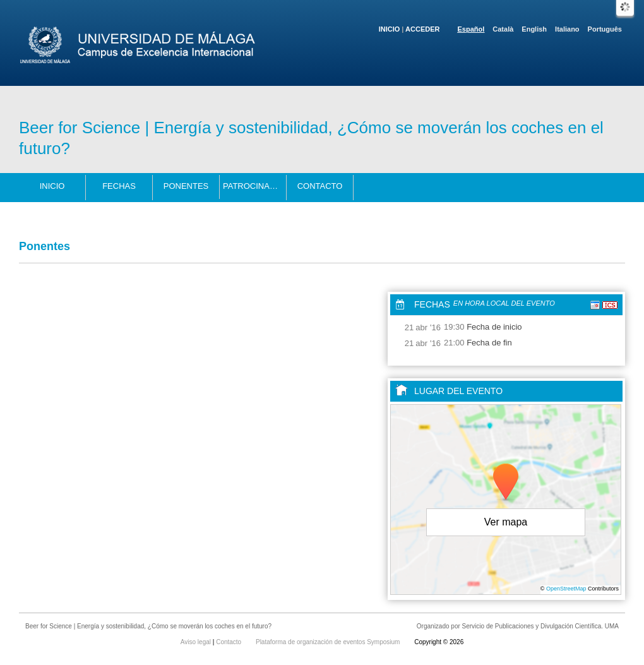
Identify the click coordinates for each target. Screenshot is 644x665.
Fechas (119, 186)
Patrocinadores (255, 186)
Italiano (567, 29)
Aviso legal (197, 642)
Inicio (390, 29)
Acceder (422, 29)
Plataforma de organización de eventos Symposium (329, 642)
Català (503, 29)
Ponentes (186, 186)
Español (471, 29)
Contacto (320, 186)
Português (605, 29)
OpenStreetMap (566, 589)
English (534, 29)
